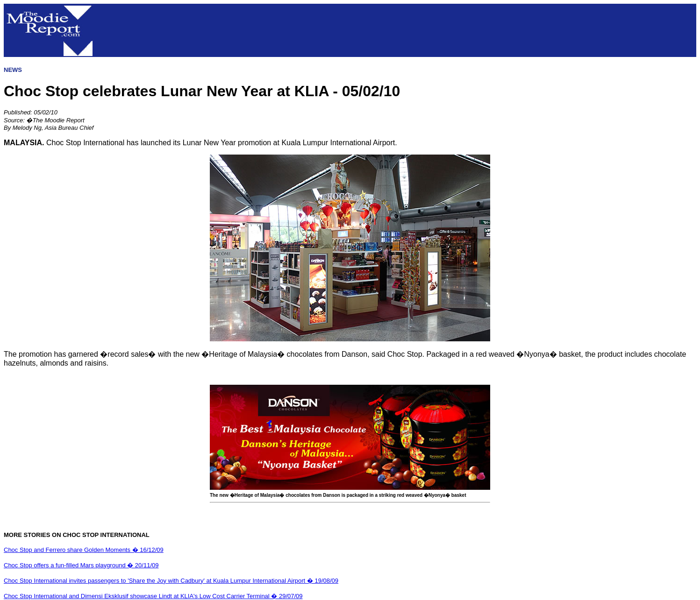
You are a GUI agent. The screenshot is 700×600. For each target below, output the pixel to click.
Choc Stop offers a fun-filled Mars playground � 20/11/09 (81, 565)
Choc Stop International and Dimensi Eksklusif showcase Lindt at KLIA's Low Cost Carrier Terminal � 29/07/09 (153, 596)
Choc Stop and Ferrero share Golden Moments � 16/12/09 (84, 550)
